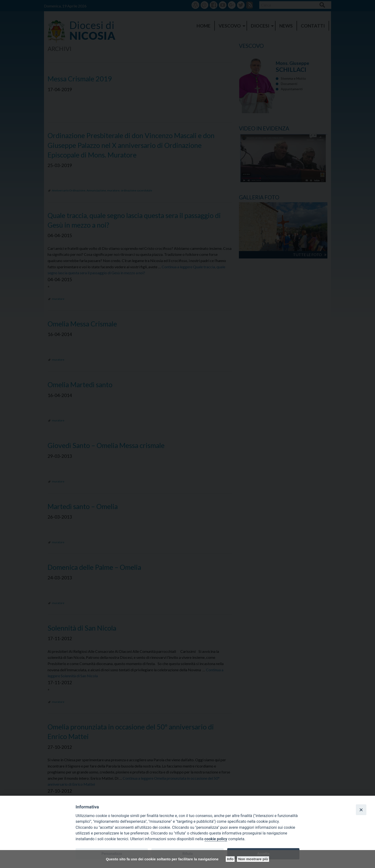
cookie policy (216, 839)
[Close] (361, 810)
